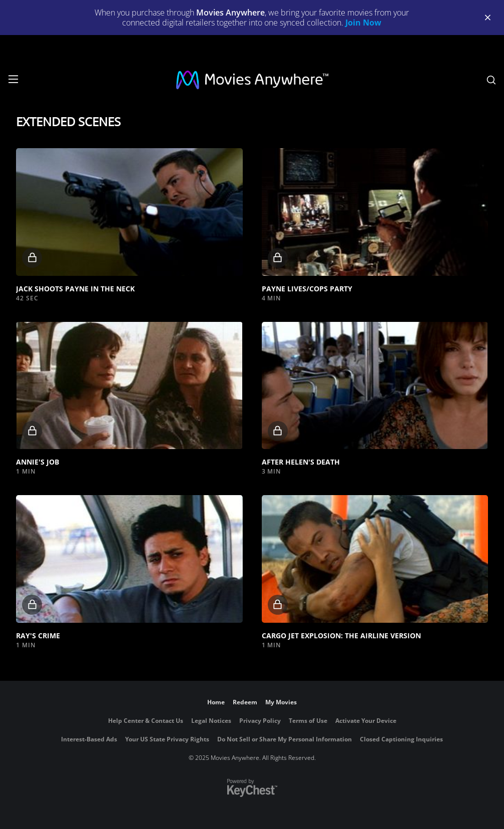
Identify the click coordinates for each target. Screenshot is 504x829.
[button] (129, 212)
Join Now (363, 23)
